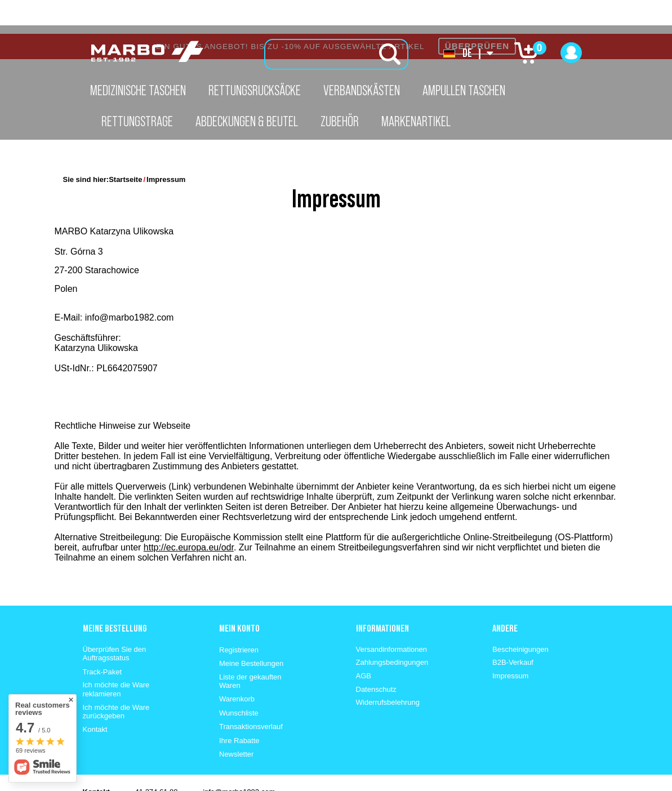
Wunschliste (239, 679)
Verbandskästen (362, 90)
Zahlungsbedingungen (392, 628)
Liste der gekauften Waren (250, 648)
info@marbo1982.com (239, 758)
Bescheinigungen (520, 616)
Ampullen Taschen (464, 90)
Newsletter (236, 720)
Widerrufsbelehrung (388, 668)
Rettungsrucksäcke (255, 90)
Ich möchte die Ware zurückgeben (116, 678)
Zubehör (340, 121)
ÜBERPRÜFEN (477, 12)
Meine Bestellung (115, 594)
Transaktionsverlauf (251, 693)
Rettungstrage (137, 121)
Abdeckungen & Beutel (247, 121)
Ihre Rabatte (239, 707)
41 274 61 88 (157, 758)
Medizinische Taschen (138, 90)
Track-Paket (103, 638)
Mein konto (239, 594)
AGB (364, 642)
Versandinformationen (391, 616)
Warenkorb (237, 665)
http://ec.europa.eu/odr (189, 514)
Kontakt (95, 696)
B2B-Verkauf (513, 628)
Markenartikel (416, 121)
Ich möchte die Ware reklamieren (116, 656)
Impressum (510, 642)
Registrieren (239, 616)
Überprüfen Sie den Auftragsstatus (115, 620)
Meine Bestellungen (251, 630)
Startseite (125, 146)
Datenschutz (376, 656)
